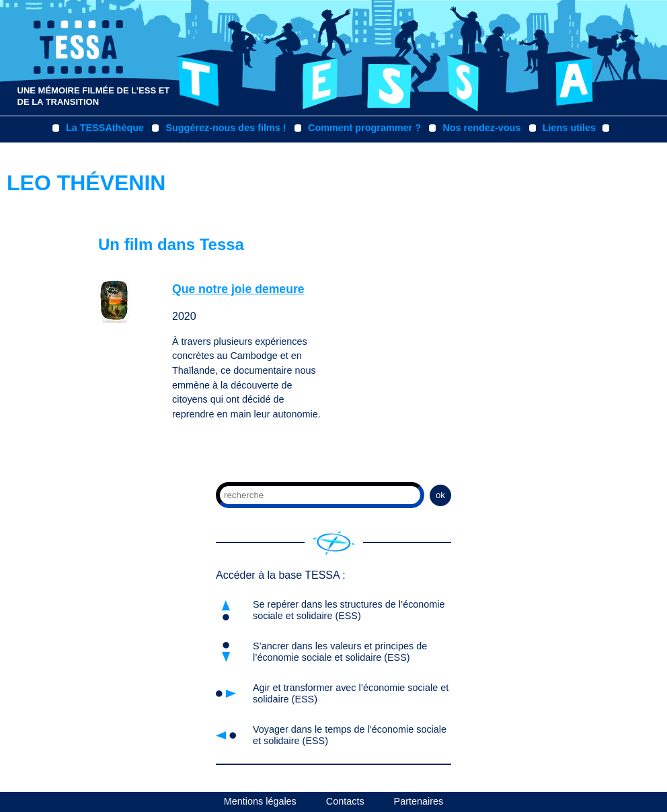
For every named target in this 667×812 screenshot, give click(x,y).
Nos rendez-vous (481, 128)
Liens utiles (569, 128)
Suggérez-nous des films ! (226, 128)
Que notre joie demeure (238, 289)
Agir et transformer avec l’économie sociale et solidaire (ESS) (351, 693)
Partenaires (419, 801)
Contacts (345, 801)
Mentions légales (260, 801)
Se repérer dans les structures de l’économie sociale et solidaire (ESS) (349, 610)
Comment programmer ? (364, 128)
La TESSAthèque (105, 128)
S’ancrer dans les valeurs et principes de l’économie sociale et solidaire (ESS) (340, 652)
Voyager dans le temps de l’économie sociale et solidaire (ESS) (350, 735)
